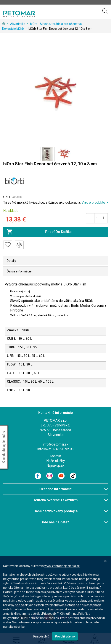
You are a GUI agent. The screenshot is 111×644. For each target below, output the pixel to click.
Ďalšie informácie (19, 271)
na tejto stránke (14, 627)
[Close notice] (105, 561)
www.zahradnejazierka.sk (62, 566)
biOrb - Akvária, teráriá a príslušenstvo (56, 24)
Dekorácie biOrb (13, 29)
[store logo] (19, 14)
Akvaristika (18, 24)
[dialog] (55, 600)
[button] (47, 154)
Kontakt (55, 456)
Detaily (11, 261)
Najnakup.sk (55, 466)
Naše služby (56, 461)
